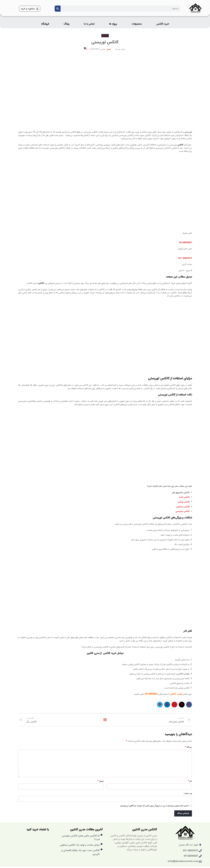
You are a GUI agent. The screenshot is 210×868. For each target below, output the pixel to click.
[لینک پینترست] (174, 705)
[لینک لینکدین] (167, 705)
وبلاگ (66, 24)
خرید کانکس (163, 24)
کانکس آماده (184, 497)
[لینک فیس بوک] (189, 705)
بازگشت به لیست (105, 721)
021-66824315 (185, 258)
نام (190, 783)
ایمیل (100, 783)
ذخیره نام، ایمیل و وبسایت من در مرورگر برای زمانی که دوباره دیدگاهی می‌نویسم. (154, 807)
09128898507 (185, 243)
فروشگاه (45, 24)
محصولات (137, 24)
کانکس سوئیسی (183, 511)
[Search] (58, 9)
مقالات (105, 36)
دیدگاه (188, 749)
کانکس (180, 145)
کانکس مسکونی (183, 507)
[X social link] (182, 705)
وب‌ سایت (188, 795)
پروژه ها (113, 24)
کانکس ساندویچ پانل (181, 493)
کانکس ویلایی (184, 502)
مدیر (109, 49)
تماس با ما (89, 24)
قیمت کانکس (176, 694)
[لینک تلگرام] (160, 705)
